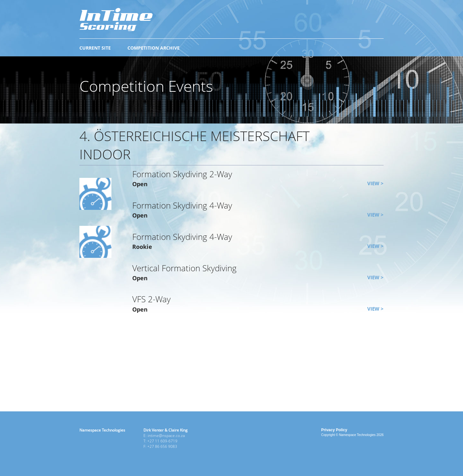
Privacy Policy (334, 430)
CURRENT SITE (95, 48)
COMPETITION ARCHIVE (154, 48)
